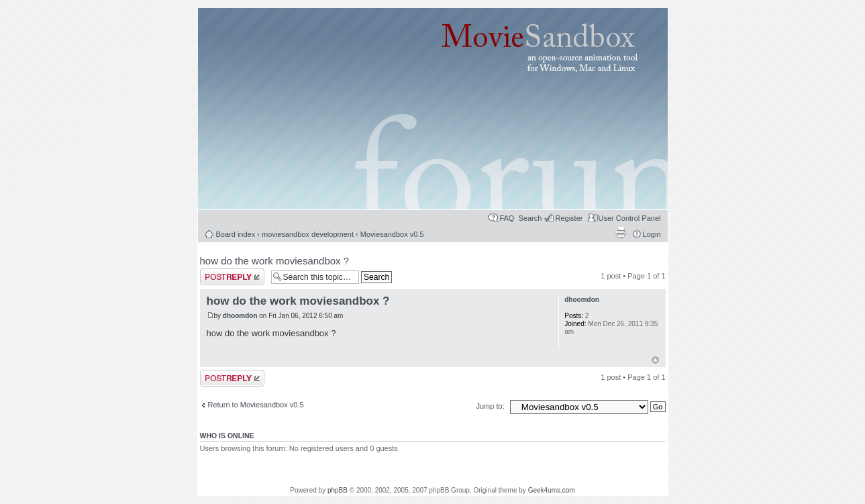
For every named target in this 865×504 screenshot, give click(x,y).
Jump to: (492, 406)
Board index (236, 234)
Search (530, 218)
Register (569, 218)
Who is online (227, 436)
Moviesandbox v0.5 (392, 234)
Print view (621, 232)
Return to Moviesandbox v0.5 (256, 405)
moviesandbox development (308, 234)
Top (655, 360)
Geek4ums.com (552, 490)
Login (652, 234)
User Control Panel (630, 218)
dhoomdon (240, 316)
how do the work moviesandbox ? (275, 261)
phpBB (338, 490)
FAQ (507, 218)
